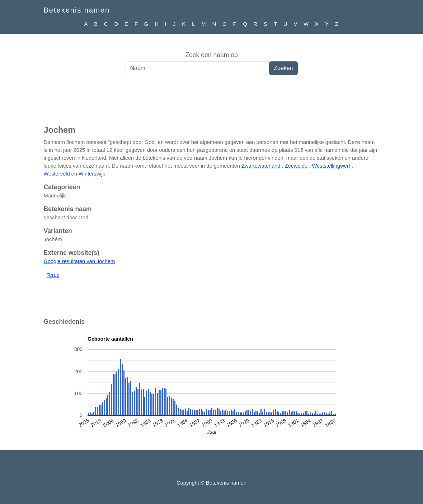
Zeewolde (296, 166)
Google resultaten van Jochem (79, 261)
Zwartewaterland (261, 166)
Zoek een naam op (211, 55)
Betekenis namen (77, 10)
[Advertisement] (211, 104)
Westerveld (57, 174)
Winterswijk (92, 174)
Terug (53, 275)
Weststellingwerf (331, 166)
